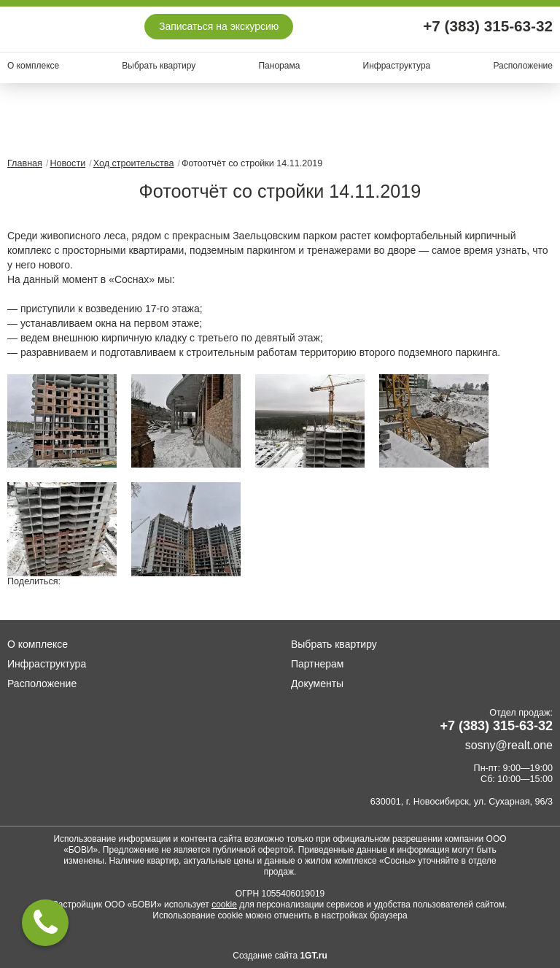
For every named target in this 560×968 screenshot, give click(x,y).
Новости (67, 163)
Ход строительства (134, 163)
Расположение (523, 66)
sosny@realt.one (509, 745)
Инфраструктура (397, 66)
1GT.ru (313, 956)
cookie (224, 905)
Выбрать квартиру (159, 66)
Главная (25, 163)
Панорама (279, 66)
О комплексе (33, 66)
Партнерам (317, 664)
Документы (317, 684)
